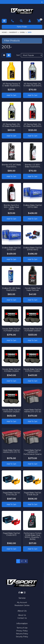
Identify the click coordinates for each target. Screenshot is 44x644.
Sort (18, 55)
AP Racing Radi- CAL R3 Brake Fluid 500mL (11, 125)
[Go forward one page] (26, 561)
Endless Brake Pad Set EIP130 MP (11, 249)
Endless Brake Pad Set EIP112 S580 (33, 206)
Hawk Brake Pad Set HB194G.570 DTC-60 (33, 411)
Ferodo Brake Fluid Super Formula (33, 289)
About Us (22, 615)
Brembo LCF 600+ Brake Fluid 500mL (33, 166)
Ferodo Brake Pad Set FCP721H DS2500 (33, 370)
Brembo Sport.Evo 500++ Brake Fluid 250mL (11, 207)
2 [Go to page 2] (22, 561)
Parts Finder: (22, 27)
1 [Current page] (18, 561)
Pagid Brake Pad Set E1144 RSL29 (11, 494)
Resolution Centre (22, 605)
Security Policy (22, 637)
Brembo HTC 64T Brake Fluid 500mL (11, 166)
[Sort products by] (32, 55)
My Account (22, 602)
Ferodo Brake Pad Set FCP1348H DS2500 (11, 330)
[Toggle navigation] (4, 21)
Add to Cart (11, 95)
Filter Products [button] (12, 41)
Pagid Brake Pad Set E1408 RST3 (11, 534)
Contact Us (22, 618)
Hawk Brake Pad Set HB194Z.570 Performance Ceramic (33, 452)
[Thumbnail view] (4, 55)
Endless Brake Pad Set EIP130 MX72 (33, 249)
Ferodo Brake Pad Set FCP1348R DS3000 (33, 330)
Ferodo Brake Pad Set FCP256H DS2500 (11, 370)
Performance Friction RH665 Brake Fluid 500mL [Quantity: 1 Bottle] (33, 536)
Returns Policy (22, 634)
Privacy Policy (22, 631)
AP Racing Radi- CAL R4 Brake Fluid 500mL (33, 125)
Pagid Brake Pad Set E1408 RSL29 (33, 494)
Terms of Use (22, 628)
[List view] (9, 55)
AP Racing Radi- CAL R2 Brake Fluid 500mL (33, 85)
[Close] (42, 2)
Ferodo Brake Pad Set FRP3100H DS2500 (11, 411)
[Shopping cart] (39, 21)
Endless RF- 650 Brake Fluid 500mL (11, 289)
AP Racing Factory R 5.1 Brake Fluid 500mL (11, 85)
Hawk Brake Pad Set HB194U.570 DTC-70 (11, 451)
